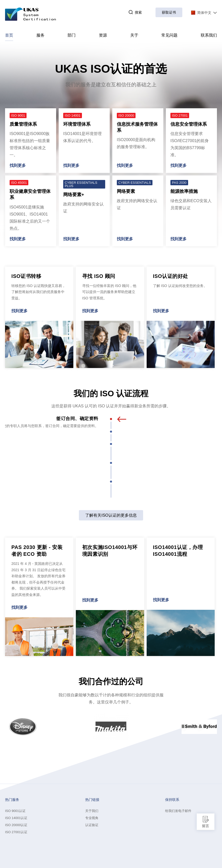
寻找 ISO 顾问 (99, 276)
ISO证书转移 (26, 276)
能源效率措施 (184, 191)
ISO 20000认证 (16, 825)
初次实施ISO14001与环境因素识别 (110, 551)
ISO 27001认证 (16, 832)
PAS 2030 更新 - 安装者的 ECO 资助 (37, 551)
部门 (72, 35)
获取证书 (169, 12)
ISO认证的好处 (171, 276)
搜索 (135, 12)
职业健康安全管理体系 (30, 194)
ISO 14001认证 (16, 818)
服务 (40, 35)
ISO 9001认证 (15, 811)
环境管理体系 (77, 124)
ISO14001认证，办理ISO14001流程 (178, 551)
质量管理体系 (23, 124)
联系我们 (209, 35)
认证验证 (92, 825)
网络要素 (126, 191)
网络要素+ (74, 195)
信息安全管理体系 (189, 124)
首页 (9, 37)
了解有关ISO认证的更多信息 (111, 515)
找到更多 (18, 165)
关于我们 (92, 811)
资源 (103, 35)
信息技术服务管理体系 (137, 127)
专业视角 (92, 818)
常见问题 (169, 35)
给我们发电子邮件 (178, 811)
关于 (134, 35)
